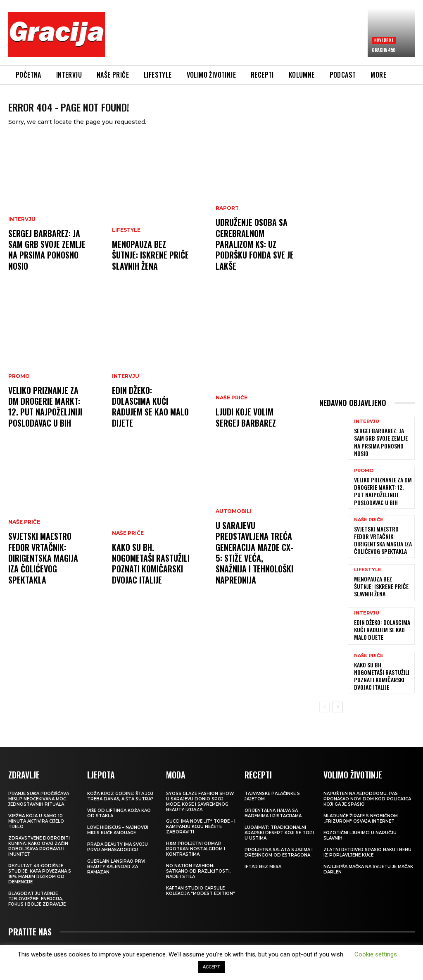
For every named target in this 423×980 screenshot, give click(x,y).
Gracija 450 (384, 50)
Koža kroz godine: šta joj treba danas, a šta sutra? (120, 785)
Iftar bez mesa (263, 855)
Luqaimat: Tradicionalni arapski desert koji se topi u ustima (279, 821)
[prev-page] (324, 696)
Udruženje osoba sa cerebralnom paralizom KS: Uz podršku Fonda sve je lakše (252, 254)
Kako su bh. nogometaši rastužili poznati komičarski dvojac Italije (149, 572)
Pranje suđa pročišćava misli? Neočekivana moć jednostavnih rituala (39, 787)
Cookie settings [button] (376, 954)
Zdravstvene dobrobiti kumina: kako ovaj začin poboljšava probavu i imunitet (39, 835)
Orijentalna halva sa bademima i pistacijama (273, 802)
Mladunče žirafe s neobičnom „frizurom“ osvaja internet (361, 807)
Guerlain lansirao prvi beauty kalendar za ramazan (116, 855)
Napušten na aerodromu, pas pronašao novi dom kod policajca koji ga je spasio (367, 787)
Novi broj (384, 40)
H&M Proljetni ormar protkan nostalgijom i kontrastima (196, 837)
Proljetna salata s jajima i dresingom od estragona (279, 841)
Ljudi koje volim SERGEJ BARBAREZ (255, 425)
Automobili (234, 535)
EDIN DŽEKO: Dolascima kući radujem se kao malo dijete (149, 420)
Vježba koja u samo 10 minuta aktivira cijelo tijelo (36, 810)
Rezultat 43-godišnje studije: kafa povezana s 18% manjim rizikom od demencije (40, 862)
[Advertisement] (262, 36)
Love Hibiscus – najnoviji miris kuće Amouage (118, 819)
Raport (227, 221)
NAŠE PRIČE (24, 545)
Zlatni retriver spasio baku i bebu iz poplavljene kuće (367, 841)
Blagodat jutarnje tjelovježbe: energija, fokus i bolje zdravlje (37, 887)
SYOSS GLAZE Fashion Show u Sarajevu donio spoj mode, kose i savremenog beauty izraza (200, 790)
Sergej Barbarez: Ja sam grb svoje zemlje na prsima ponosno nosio (45, 259)
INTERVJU (22, 231)
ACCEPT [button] (211, 967)
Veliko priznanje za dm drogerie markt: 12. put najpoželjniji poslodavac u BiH (47, 415)
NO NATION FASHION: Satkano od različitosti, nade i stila (198, 860)
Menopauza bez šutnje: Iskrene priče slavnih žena (151, 263)
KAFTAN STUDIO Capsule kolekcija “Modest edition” (201, 879)
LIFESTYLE (126, 240)
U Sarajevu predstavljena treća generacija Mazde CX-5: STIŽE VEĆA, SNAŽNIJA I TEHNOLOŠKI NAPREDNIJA (255, 567)
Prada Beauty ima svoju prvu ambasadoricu (118, 835)
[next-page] (338, 696)
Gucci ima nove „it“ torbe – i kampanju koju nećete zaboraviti (201, 815)
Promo (19, 388)
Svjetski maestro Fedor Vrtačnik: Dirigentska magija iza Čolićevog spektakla (47, 572)
